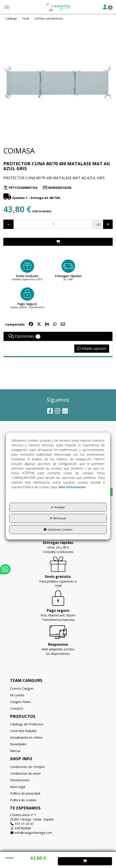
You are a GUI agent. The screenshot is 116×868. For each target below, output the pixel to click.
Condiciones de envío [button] (25, 773)
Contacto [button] (17, 708)
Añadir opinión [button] (92, 348)
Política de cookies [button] (23, 800)
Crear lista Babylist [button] (23, 731)
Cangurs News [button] (20, 702)
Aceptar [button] (58, 507)
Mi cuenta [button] (17, 695)
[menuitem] (58, 689)
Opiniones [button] (25, 336)
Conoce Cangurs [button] (22, 688)
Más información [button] (72, 487)
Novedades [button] (18, 744)
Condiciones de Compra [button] (27, 767)
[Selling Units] (53, 224)
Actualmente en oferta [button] (26, 737)
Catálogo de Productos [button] (27, 724)
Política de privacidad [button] (25, 793)
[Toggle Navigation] (108, 7)
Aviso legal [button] (18, 787)
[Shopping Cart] (58, 242)
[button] (58, 7)
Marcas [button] (15, 751)
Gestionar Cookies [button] (58, 529)
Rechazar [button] (58, 518)
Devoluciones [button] (20, 780)
